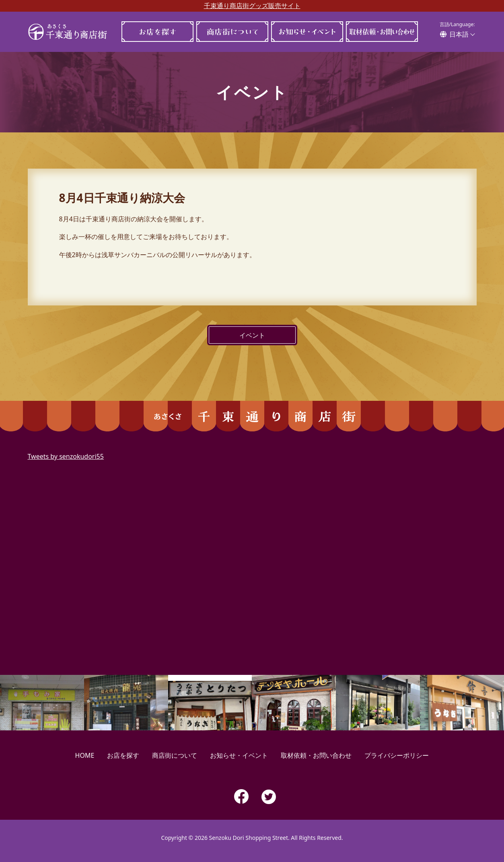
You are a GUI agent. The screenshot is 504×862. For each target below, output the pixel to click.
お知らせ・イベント (307, 32)
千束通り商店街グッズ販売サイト (252, 6)
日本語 (459, 34)
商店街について (232, 32)
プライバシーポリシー (397, 755)
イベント (252, 335)
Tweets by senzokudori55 (66, 456)
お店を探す (158, 32)
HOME (85, 755)
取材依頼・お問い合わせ (382, 32)
